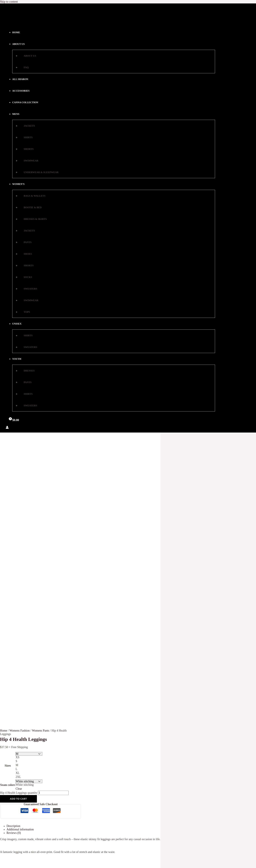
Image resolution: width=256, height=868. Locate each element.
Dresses (27, 371)
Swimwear (29, 161)
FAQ (24, 67)
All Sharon (20, 79)
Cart (39, 580)
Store (40, 593)
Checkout (42, 583)
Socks (26, 277)
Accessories (21, 91)
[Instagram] (132, 754)
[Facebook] (111, 754)
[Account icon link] (7, 428)
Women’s (20, 184)
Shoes (26, 254)
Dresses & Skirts (33, 219)
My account (44, 590)
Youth (19, 359)
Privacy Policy (45, 573)
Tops (25, 312)
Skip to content (9, 2)
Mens (18, 114)
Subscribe (41, 697)
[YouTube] (118, 754)
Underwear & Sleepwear (39, 172)
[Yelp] (146, 754)
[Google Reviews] (139, 754)
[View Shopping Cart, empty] (13, 420)
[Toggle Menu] (30, 114)
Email (35, 691)
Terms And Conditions (50, 597)
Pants (25, 242)
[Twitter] (125, 754)
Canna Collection (25, 102)
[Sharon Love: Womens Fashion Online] (14, 22)
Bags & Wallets (32, 196)
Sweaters (28, 289)
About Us (42, 576)
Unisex (19, 324)
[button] (21, 114)
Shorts (26, 149)
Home (16, 32)
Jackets (27, 126)
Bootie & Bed (31, 207)
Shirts (26, 137)
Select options (23, 864)
